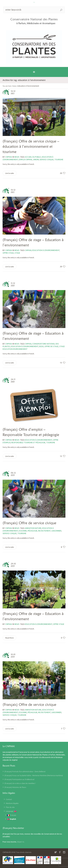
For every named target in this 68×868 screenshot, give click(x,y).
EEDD (41, 346)
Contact (9, 799)
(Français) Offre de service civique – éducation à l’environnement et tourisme (31, 146)
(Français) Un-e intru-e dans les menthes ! (20, 783)
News (17, 157)
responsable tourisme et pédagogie (28, 443)
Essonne (23, 531)
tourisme (59, 160)
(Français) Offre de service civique (29, 523)
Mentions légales (12, 803)
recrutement (44, 531)
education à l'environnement (46, 250)
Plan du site (10, 807)
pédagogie (33, 531)
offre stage (8, 253)
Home (14, 86)
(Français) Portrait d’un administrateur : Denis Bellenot (25, 771)
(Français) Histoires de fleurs (15, 787)
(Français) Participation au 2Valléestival (19, 779)
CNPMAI (28, 250)
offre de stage (52, 346)
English (12, 819)
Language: (11, 811)
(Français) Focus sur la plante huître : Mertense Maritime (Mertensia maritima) (34, 775)
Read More (10, 638)
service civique (47, 160)
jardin (36, 160)
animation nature (33, 528)
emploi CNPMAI (25, 160)
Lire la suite (10, 173)
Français (12, 815)
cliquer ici (20, 842)
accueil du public (33, 157)
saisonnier (56, 531)
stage (17, 253)
